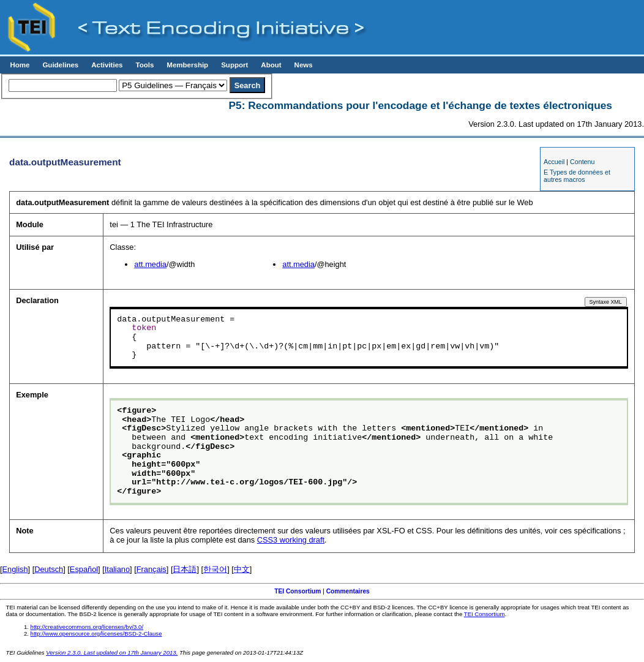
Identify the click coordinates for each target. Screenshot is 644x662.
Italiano (117, 569)
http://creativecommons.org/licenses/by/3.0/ (87, 627)
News (304, 65)
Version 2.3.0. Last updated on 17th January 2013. (112, 653)
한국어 (215, 569)
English (15, 569)
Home (20, 65)
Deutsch (49, 569)
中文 (242, 569)
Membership (187, 65)
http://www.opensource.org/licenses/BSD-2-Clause (96, 634)
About (271, 65)
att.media (150, 264)
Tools (144, 65)
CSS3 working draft (291, 540)
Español (84, 569)
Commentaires (348, 591)
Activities (107, 65)
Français (152, 569)
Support (234, 65)
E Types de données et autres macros (577, 176)
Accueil (554, 162)
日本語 (185, 569)
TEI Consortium (298, 591)
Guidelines (60, 65)
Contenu (582, 162)
